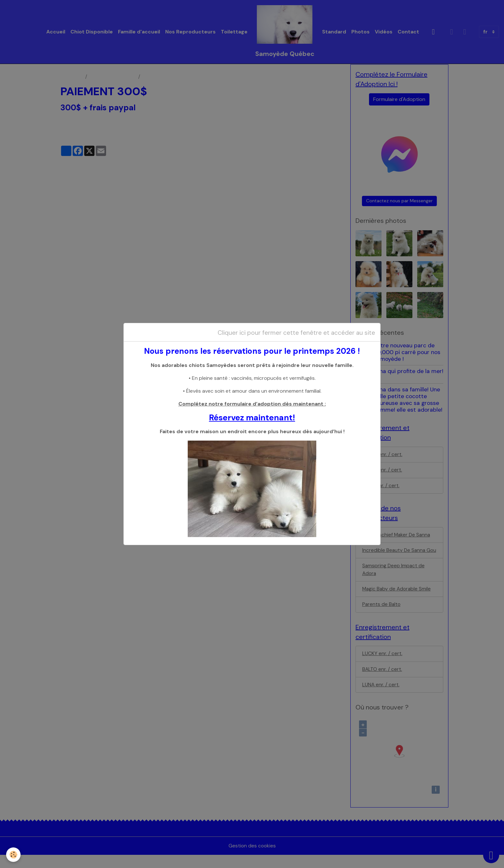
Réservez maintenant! (252, 417)
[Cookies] (14, 855)
